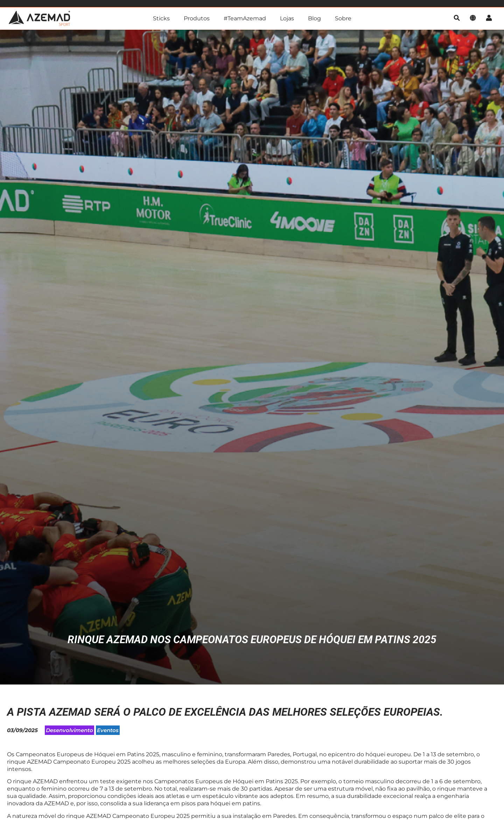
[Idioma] (473, 18)
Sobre (343, 18)
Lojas (287, 18)
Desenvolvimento (69, 732)
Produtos (197, 18)
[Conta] (489, 18)
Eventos (108, 732)
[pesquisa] (457, 18)
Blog (314, 18)
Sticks (161, 18)
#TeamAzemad (245, 18)
